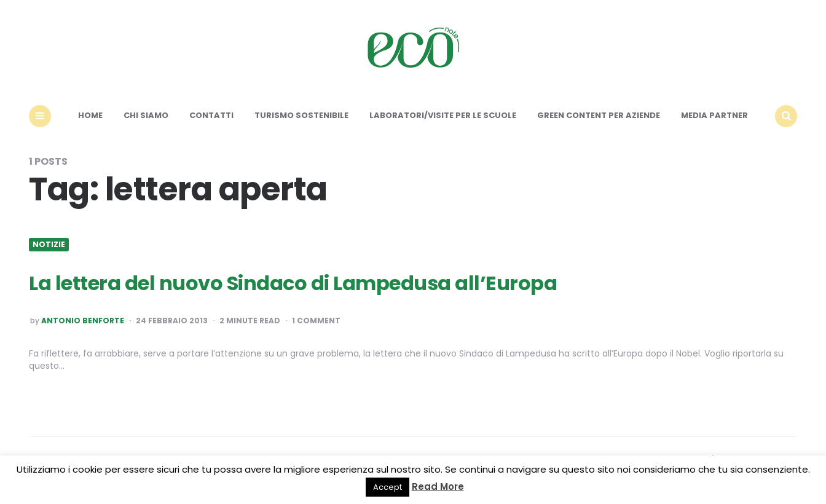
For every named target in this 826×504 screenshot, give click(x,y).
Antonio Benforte (83, 321)
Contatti (211, 115)
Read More (438, 486)
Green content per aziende (599, 115)
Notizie (49, 245)
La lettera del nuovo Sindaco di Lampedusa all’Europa (293, 283)
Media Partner (714, 115)
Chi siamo (146, 115)
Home (90, 115)
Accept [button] (387, 487)
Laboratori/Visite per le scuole (443, 115)
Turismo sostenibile (301, 115)
